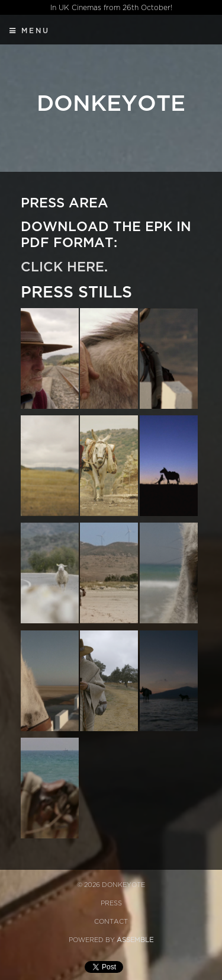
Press (111, 903)
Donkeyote (111, 104)
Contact (111, 922)
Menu (30, 31)
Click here (62, 267)
